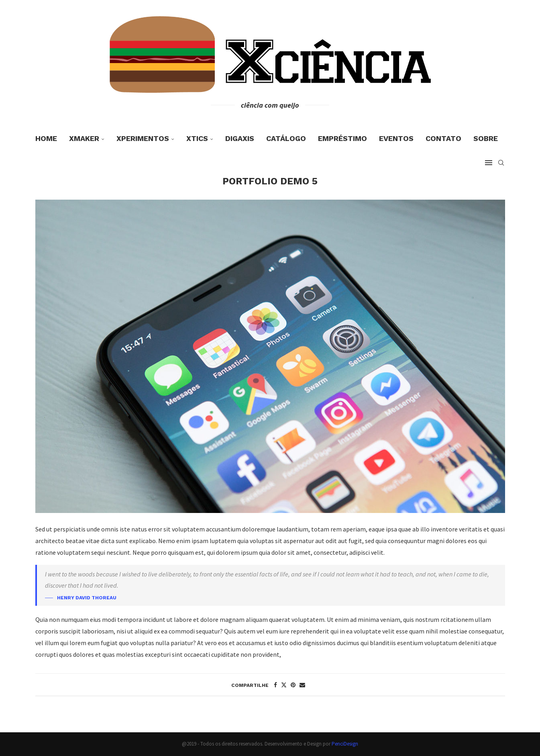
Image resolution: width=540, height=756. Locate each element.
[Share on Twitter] (284, 685)
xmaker (84, 138)
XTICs (197, 138)
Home (46, 138)
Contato (443, 138)
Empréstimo (342, 138)
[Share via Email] (302, 685)
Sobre (486, 138)
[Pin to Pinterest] (293, 685)
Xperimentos (143, 138)
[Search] (501, 163)
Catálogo (286, 138)
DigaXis (240, 138)
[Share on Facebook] (275, 685)
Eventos (396, 138)
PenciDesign (345, 744)
